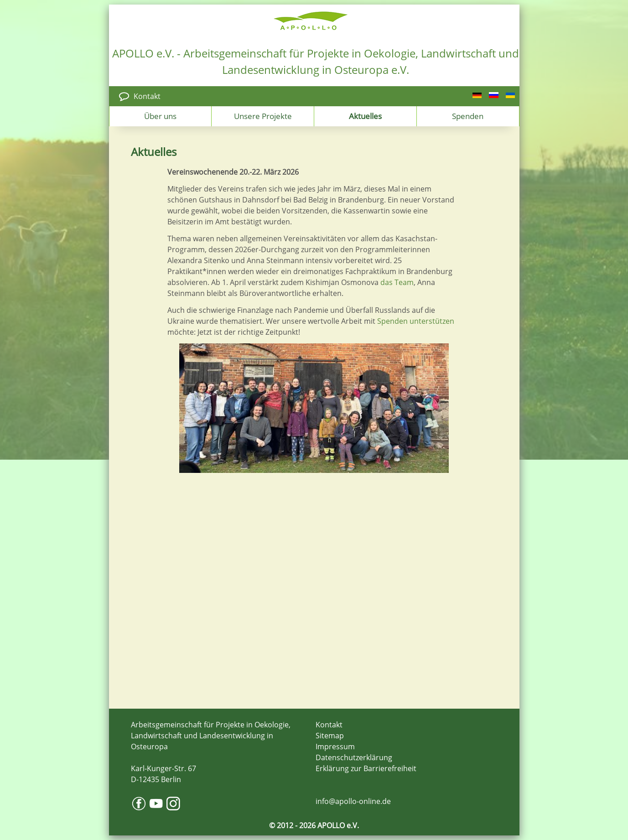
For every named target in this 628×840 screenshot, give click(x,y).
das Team (397, 282)
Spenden (468, 116)
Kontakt (147, 96)
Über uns (160, 116)
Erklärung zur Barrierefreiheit (366, 768)
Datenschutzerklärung (354, 757)
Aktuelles (365, 116)
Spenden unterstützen (416, 321)
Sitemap (330, 736)
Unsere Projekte (263, 116)
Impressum (335, 747)
